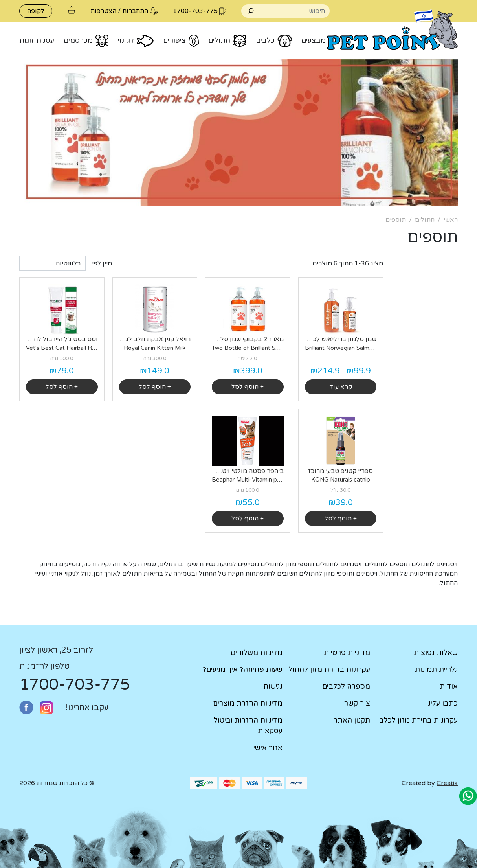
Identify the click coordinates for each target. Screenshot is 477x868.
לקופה (36, 11)
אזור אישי (268, 748)
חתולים (425, 220)
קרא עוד (341, 387)
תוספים (396, 220)
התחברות (135, 11)
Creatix (447, 783)
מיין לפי (102, 263)
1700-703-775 (75, 684)
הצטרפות (103, 11)
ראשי (451, 220)
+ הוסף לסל (248, 387)
